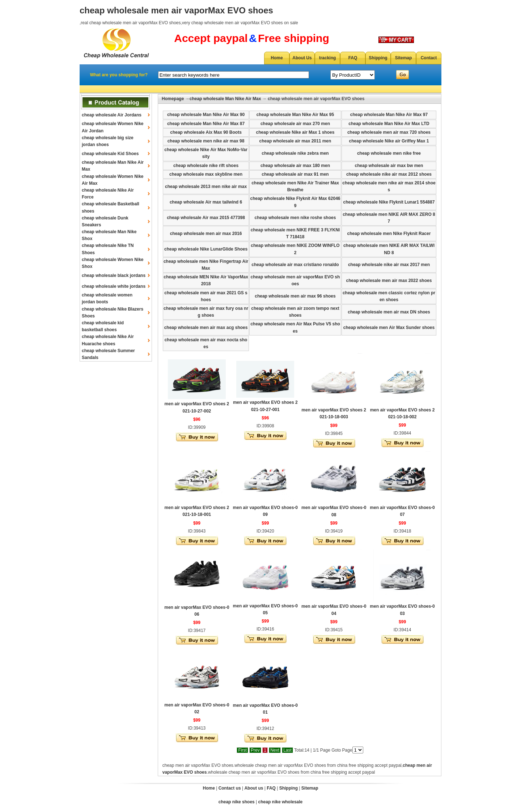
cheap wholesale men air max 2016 (206, 234)
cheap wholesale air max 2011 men (295, 141)
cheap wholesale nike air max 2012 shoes (389, 174)
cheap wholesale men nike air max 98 (206, 141)
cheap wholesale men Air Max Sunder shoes (389, 328)
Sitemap (404, 58)
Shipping (378, 58)
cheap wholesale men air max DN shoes (389, 312)
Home (277, 58)
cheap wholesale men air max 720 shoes (389, 132)
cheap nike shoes (237, 802)
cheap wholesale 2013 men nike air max (206, 187)
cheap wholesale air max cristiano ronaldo (295, 265)
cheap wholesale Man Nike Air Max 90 (206, 115)
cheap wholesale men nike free (389, 153)
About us (254, 788)
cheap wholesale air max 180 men (295, 166)
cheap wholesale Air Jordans (112, 115)
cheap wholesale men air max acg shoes (206, 328)
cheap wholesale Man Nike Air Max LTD (389, 124)
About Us (302, 58)
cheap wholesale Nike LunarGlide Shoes (206, 249)
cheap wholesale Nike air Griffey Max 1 (389, 141)
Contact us (230, 788)
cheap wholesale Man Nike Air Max (225, 99)
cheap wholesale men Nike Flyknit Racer (389, 234)
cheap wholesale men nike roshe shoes (295, 218)
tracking (328, 58)
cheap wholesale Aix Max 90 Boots (206, 132)
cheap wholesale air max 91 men (295, 174)
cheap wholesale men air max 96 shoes (295, 296)
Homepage (173, 99)
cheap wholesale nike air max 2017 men (389, 265)
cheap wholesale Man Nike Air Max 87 (206, 124)
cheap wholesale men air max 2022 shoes (389, 281)
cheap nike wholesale (281, 802)
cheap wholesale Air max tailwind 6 (206, 202)
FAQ (353, 58)
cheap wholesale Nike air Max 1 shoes (295, 132)
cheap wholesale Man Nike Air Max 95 (295, 115)
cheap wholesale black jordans (114, 275)
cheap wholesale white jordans (114, 286)
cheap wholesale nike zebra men (295, 153)
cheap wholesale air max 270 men (295, 124)
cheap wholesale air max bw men (389, 166)
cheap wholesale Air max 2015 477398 (206, 218)
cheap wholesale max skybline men (206, 174)
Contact (429, 58)
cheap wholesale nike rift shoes (206, 166)
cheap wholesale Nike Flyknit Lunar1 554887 (389, 202)
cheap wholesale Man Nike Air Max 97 (389, 115)
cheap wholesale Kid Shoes (110, 154)
